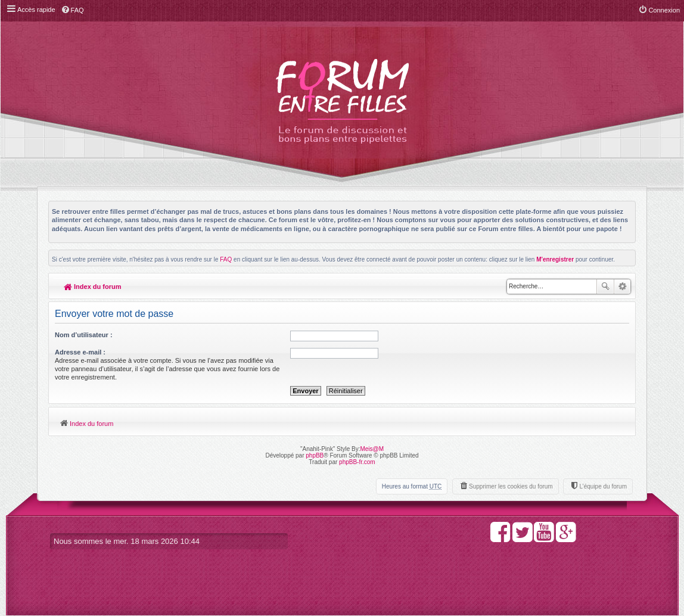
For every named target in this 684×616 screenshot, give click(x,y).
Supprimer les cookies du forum (511, 486)
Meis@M (372, 449)
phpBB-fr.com (357, 462)
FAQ (226, 259)
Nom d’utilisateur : (84, 335)
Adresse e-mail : (80, 352)
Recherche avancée (622, 287)
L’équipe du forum (603, 486)
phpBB (315, 455)
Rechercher (605, 287)
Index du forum (93, 287)
